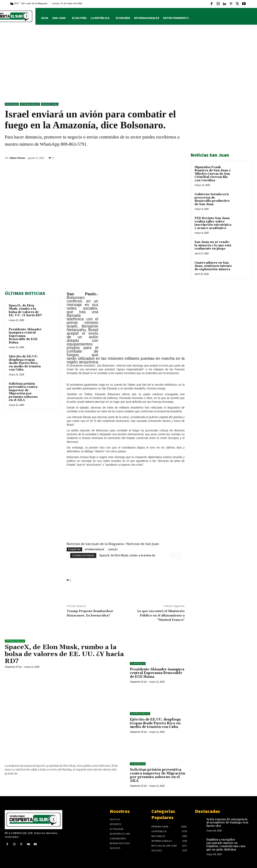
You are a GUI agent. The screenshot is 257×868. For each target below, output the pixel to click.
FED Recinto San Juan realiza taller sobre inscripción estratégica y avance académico (213, 223)
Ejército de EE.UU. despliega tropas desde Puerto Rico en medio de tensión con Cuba (25, 363)
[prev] (172, 555)
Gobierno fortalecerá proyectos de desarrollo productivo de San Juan (212, 199)
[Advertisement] (128, 65)
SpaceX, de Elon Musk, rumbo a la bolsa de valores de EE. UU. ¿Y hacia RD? (25, 311)
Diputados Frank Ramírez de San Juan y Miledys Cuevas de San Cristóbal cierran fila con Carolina (213, 174)
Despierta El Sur (13, 667)
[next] (179, 555)
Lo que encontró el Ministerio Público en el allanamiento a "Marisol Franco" (161, 615)
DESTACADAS (12, 104)
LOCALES (113, 549)
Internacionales (30, 104)
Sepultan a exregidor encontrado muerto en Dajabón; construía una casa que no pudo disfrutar (226, 845)
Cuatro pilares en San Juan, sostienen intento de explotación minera (213, 266)
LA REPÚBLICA (138, 664)
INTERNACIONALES (94, 549)
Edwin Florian (17, 158)
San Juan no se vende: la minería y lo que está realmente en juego (213, 245)
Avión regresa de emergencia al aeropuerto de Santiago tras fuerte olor (227, 823)
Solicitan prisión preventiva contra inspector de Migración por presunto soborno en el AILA (23, 392)
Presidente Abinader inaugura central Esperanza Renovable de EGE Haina (25, 336)
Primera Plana (50, 104)
